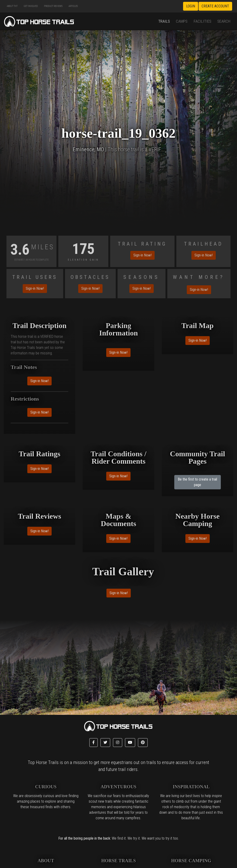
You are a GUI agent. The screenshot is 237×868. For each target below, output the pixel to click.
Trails (164, 21)
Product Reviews (53, 6)
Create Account (215, 6)
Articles (73, 6)
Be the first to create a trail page (197, 482)
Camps (182, 21)
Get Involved (31, 6)
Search (224, 21)
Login (191, 6)
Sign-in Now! (142, 255)
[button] (94, 743)
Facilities (203, 21)
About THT (12, 6)
